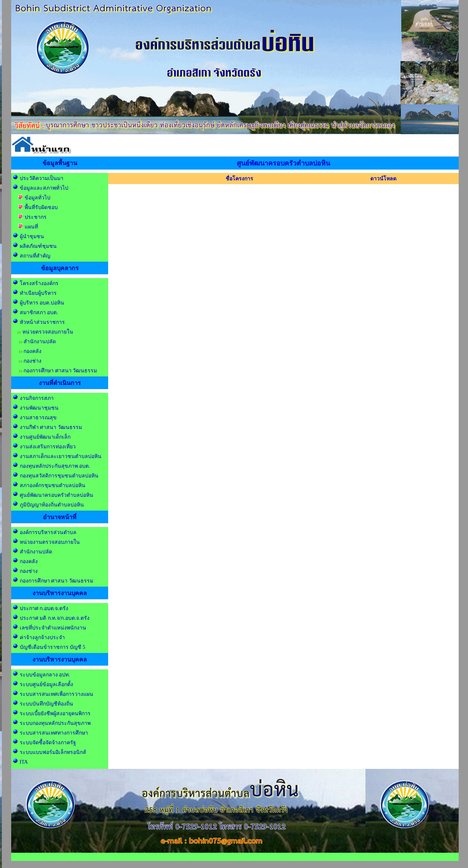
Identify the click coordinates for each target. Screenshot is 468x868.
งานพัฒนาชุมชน (39, 408)
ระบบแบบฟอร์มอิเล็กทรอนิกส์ (53, 752)
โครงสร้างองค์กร (39, 283)
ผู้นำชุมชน (32, 236)
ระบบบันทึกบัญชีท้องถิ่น (46, 704)
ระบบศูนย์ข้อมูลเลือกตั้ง (47, 684)
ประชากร (36, 217)
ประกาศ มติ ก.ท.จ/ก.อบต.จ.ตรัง (54, 618)
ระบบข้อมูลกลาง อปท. (45, 675)
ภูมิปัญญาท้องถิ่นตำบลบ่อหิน (52, 505)
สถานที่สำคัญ (35, 256)
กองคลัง (32, 351)
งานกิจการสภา (37, 398)
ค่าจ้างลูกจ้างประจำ (42, 637)
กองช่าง (32, 361)
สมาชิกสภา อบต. (39, 313)
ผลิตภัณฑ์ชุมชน (38, 246)
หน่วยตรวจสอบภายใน (48, 332)
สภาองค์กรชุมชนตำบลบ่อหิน (53, 485)
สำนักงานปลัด (40, 342)
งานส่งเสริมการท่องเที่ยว (48, 447)
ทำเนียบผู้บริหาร (38, 293)
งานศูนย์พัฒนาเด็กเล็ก (45, 437)
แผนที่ (31, 227)
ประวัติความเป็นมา (42, 178)
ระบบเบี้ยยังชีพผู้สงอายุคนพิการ (55, 714)
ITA (24, 762)
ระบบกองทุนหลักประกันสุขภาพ (55, 723)
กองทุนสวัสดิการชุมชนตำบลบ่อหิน (59, 476)
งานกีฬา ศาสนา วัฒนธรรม (51, 427)
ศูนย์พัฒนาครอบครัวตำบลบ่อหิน (56, 495)
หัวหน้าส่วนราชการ (42, 322)
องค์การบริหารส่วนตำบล (48, 532)
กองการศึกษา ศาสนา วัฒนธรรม (60, 371)
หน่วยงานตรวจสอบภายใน (50, 542)
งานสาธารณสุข (38, 418)
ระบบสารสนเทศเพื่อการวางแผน (56, 694)
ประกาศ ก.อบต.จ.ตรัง (44, 608)
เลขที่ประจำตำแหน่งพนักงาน (53, 628)
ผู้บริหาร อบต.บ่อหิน (42, 303)
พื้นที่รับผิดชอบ (41, 207)
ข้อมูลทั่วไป (37, 198)
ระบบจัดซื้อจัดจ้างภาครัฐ (48, 743)
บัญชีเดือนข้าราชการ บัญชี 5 (53, 647)
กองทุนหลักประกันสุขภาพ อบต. (55, 466)
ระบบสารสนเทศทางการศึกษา (54, 733)
